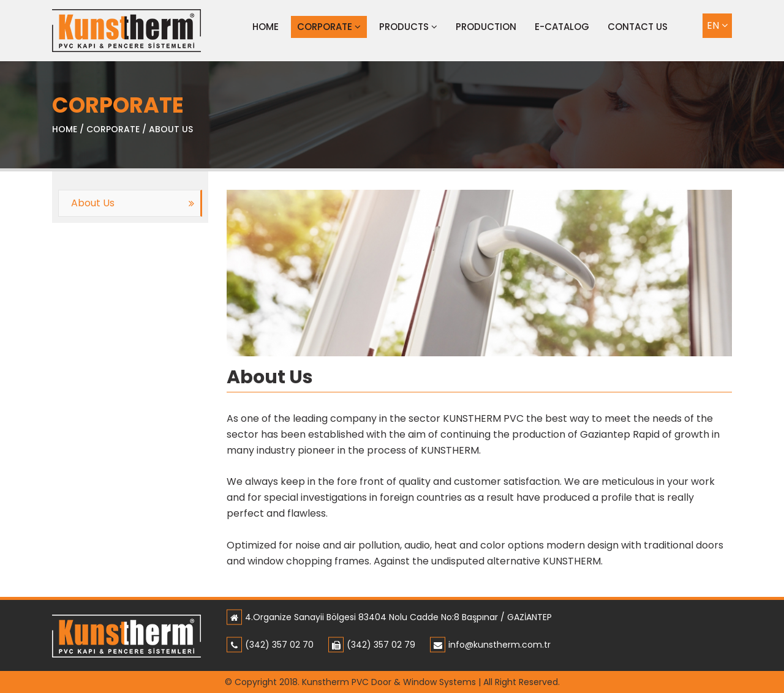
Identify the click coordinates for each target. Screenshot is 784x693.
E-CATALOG (562, 27)
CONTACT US (638, 27)
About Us (93, 203)
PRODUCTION (486, 27)
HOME (65, 129)
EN (717, 25)
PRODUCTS (408, 27)
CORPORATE (329, 27)
